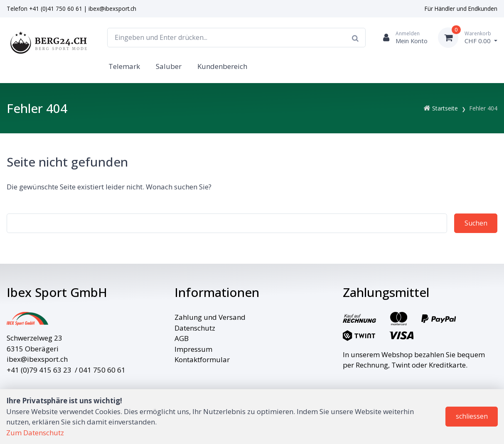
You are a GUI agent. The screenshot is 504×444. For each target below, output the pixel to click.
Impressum (193, 349)
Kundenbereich (222, 66)
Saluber (169, 66)
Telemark (124, 66)
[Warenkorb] (468, 38)
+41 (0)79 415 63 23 (39, 370)
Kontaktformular (202, 359)
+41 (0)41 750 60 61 (56, 9)
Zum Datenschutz (35, 433)
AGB (182, 338)
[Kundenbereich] (402, 38)
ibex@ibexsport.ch (112, 9)
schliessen (472, 416)
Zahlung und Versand (210, 317)
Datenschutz (195, 328)
